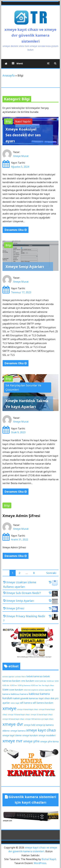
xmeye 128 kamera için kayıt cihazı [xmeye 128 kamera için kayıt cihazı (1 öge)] (39, 719)
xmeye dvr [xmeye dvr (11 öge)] (13, 724)
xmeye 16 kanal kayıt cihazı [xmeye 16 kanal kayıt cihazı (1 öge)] (19, 715)
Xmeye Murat (21, 156)
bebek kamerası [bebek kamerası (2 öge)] (35, 676)
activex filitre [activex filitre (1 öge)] (21, 677)
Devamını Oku (16, 230)
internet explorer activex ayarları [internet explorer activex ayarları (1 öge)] (37, 690)
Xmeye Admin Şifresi (21, 516)
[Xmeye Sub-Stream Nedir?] (53, 594)
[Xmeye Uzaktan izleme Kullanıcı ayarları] (53, 584)
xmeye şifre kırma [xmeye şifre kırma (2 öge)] (49, 741)
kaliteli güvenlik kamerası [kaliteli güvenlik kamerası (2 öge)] (26, 698)
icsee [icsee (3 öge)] (6, 689)
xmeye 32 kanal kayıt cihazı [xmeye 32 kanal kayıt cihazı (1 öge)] (42, 715)
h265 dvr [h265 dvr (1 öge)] (6, 685)
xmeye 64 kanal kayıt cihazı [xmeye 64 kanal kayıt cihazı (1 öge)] (13, 719)
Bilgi (8, 121)
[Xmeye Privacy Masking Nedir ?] (53, 617)
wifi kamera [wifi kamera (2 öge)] (26, 703)
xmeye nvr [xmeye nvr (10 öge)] (12, 741)
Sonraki (51, 573)
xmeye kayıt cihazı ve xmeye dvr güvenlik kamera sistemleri (30, 35)
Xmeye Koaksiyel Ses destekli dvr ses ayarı (23, 135)
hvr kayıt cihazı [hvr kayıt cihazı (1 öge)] (48, 685)
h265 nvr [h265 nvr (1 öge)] (35, 685)
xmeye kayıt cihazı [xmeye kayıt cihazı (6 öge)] (41, 730)
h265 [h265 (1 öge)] (57, 681)
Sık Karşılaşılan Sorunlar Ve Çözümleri (23, 388)
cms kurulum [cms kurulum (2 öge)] (28, 681)
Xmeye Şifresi (15, 608)
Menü (19, 63)
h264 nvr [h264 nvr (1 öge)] (51, 681)
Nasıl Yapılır (23, 121)
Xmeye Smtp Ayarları (25, 266)
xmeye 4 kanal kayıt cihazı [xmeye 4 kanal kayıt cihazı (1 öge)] (28, 709)
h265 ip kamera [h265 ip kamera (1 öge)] (24, 685)
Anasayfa (9, 75)
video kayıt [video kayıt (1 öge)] (15, 703)
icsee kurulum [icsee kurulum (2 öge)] (16, 690)
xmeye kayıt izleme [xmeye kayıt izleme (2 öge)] (12, 735)
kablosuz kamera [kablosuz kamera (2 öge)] (19, 694)
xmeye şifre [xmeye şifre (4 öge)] (31, 741)
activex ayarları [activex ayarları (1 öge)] (9, 677)
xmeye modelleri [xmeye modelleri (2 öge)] (47, 735)
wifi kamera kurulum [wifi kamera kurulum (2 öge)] (43, 703)
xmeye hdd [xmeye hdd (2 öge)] (30, 725)
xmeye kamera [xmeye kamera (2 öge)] (18, 731)
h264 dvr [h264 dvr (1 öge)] (43, 681)
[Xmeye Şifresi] (53, 610)
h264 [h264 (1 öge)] (37, 681)
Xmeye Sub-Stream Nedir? (24, 593)
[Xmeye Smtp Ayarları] (53, 602)
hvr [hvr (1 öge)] (40, 685)
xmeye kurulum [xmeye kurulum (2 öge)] (30, 735)
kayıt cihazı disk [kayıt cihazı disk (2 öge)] (47, 698)
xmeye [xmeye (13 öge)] (9, 708)
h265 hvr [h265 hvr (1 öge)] (14, 685)
